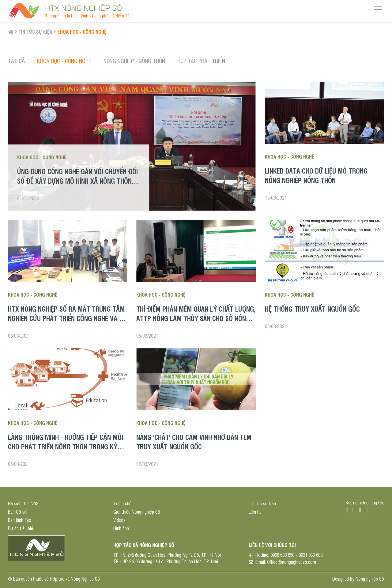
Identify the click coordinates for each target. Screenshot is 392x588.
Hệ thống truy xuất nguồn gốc (312, 309)
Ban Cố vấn (18, 512)
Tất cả (16, 61)
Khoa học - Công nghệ (82, 32)
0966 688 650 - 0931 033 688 (296, 555)
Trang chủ (122, 503)
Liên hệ (255, 512)
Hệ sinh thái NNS (23, 503)
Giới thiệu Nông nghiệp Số (137, 512)
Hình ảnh (121, 528)
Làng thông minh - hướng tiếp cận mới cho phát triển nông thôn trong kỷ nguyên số (66, 446)
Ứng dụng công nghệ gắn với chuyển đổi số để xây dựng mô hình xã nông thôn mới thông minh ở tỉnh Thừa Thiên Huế (77, 181)
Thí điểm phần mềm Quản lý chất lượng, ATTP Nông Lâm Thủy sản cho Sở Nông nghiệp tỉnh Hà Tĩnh (196, 318)
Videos (119, 520)
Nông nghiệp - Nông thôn (134, 61)
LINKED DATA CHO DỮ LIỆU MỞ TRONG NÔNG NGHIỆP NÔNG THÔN (316, 175)
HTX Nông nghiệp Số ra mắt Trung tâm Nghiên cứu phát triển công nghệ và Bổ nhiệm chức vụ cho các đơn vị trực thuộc (67, 323)
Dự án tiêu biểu (22, 528)
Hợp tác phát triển (201, 61)
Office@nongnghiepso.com (292, 562)
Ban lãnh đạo (20, 520)
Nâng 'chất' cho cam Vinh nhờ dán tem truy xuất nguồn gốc (194, 442)
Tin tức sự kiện (35, 32)
